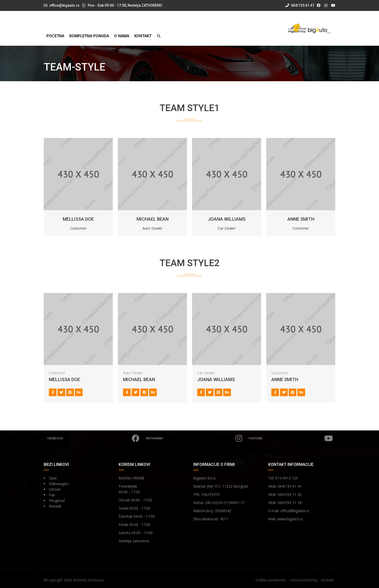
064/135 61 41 (300, 5)
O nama (122, 36)
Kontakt (143, 36)
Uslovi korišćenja (303, 580)
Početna (55, 36)
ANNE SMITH (301, 219)
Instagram (194, 438)
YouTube (291, 438)
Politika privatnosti (271, 580)
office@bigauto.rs (64, 5)
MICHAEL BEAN (153, 219)
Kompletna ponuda (89, 36)
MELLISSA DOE (78, 219)
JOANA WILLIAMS (227, 219)
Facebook (93, 438)
